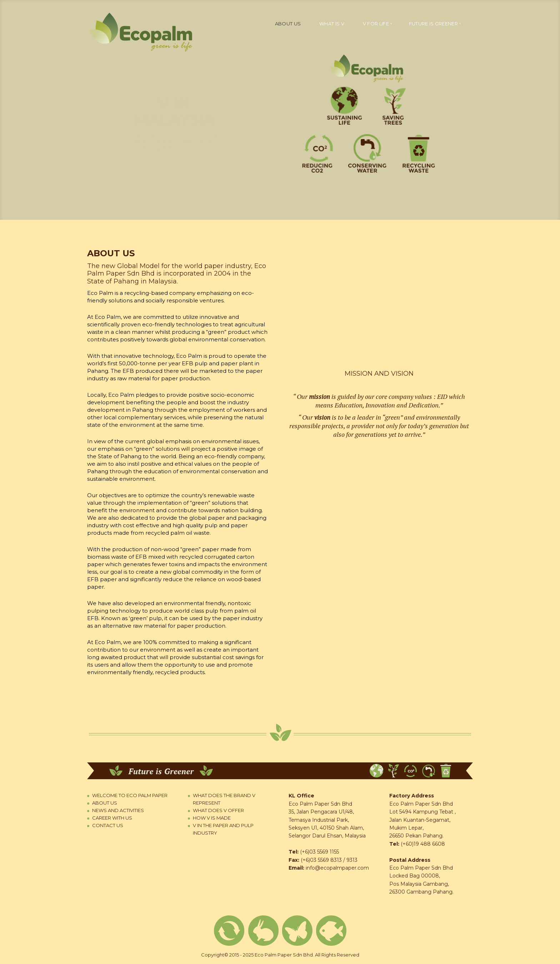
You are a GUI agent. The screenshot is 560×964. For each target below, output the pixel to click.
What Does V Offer (218, 810)
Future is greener (433, 24)
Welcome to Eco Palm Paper (130, 795)
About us (288, 24)
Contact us (108, 825)
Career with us (112, 818)
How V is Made (212, 818)
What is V (332, 24)
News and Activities (118, 810)
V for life (376, 24)
